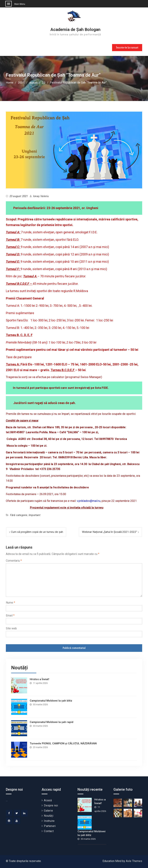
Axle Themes (134, 861)
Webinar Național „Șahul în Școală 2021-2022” (109, 532)
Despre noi (51, 805)
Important (35, 515)
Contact (49, 831)
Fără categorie (19, 515)
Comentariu (14, 561)
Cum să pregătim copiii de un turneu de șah (38, 532)
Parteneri (50, 826)
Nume (10, 603)
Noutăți (49, 816)
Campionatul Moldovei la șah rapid (52, 722)
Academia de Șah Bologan (75, 30)
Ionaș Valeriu (41, 196)
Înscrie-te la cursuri (127, 47)
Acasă (48, 800)
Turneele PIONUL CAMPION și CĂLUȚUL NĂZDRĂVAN (63, 743)
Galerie (48, 811)
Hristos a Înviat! (39, 679)
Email (10, 615)
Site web (11, 628)
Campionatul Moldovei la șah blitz (51, 701)
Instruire (49, 821)
